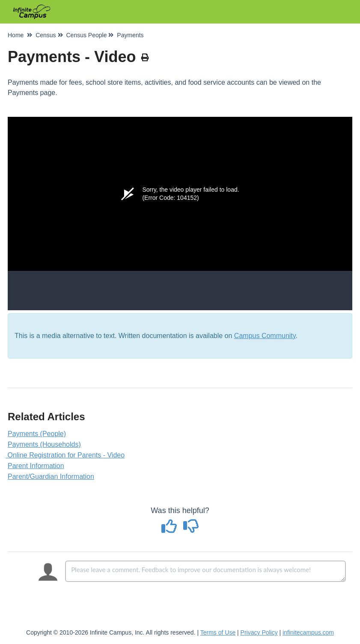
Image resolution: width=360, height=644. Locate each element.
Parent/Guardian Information (51, 476)
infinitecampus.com (308, 632)
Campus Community (265, 336)
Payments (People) (37, 434)
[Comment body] (205, 571)
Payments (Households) (44, 444)
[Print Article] (145, 58)
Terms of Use (218, 632)
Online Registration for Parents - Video (66, 455)
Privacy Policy (259, 632)
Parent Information (36, 466)
